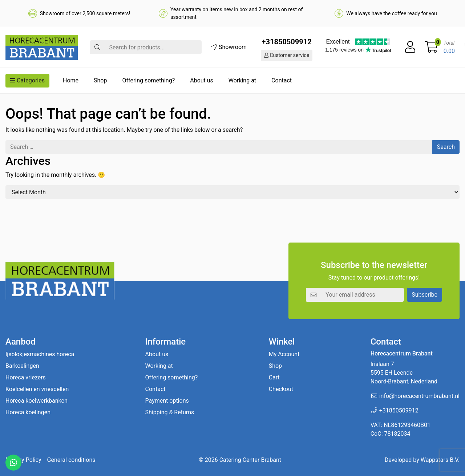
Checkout (281, 389)
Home (71, 80)
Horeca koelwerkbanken (37, 401)
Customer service (287, 55)
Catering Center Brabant (250, 460)
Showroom (229, 47)
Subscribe (424, 295)
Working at (242, 80)
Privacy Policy (23, 460)
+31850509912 (287, 42)
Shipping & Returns (170, 412)
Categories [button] (27, 80)
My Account (284, 354)
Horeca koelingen (28, 412)
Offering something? (148, 80)
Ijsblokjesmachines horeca (40, 354)
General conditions (71, 460)
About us (202, 80)
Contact (282, 80)
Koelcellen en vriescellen (37, 389)
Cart (274, 377)
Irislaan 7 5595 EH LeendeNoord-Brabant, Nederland (404, 373)
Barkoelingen (22, 366)
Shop (100, 80)
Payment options (167, 401)
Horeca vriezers (26, 377)
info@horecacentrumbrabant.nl (419, 396)
